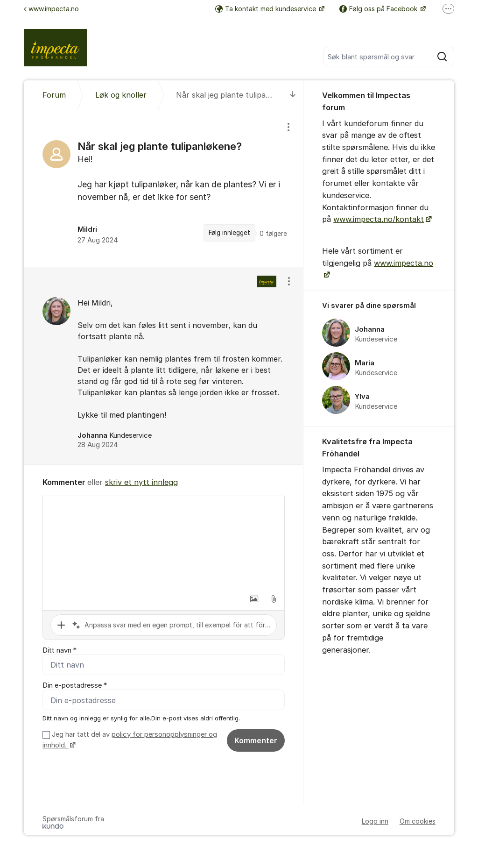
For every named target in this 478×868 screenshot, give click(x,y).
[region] (164, 189)
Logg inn (375, 822)
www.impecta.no (51, 9)
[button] (254, 599)
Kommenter (256, 740)
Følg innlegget (229, 233)
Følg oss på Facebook (379, 9)
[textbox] (164, 543)
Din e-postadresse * (75, 686)
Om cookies (418, 822)
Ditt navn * (60, 650)
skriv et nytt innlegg (141, 482)
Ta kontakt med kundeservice (267, 9)
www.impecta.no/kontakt (379, 219)
